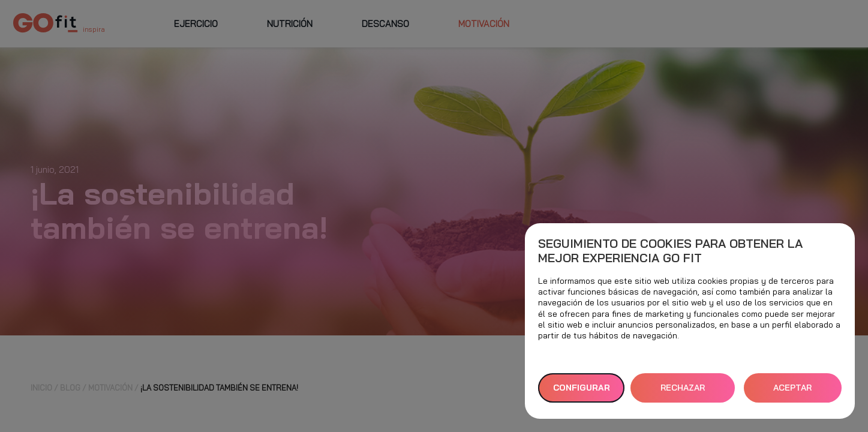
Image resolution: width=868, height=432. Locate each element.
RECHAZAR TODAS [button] (683, 392)
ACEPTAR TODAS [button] (792, 392)
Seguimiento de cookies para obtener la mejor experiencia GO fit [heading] (670, 251)
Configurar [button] (582, 388)
